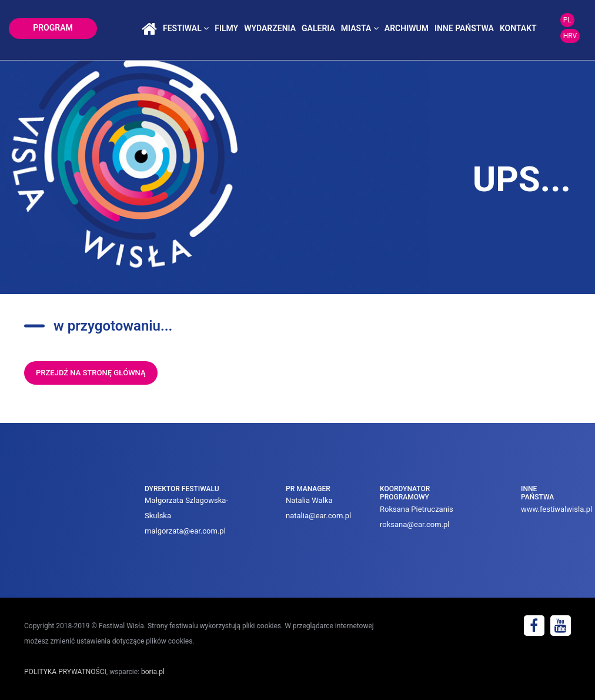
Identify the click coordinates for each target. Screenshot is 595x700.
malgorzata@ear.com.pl (185, 531)
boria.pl (153, 672)
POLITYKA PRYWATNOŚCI (65, 672)
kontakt (518, 28)
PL (567, 20)
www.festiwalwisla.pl (556, 509)
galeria (318, 28)
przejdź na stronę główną (91, 373)
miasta (360, 28)
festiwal (186, 28)
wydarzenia (270, 28)
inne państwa (464, 28)
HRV (570, 36)
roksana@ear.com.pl (415, 524)
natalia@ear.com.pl (318, 516)
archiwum (407, 28)
